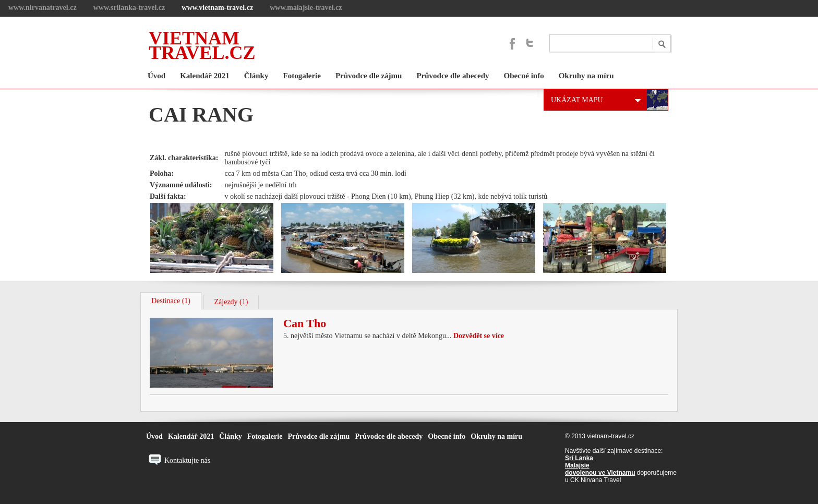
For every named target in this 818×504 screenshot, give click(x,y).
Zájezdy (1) (231, 302)
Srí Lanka (579, 458)
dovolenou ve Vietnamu (600, 473)
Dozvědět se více (479, 336)
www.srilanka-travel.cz (129, 8)
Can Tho (305, 323)
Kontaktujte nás (187, 460)
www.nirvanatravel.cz (43, 8)
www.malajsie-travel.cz (306, 8)
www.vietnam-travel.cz (217, 8)
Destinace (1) (171, 301)
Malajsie (577, 465)
